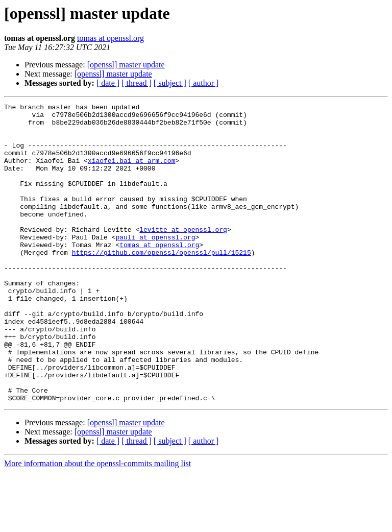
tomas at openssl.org (111, 38)
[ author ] (204, 83)
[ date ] (108, 83)
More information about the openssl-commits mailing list (97, 523)
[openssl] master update (126, 65)
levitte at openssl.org (183, 255)
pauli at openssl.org (155, 264)
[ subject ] (170, 83)
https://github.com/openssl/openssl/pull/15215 (162, 283)
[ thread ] (137, 83)
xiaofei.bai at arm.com (132, 173)
